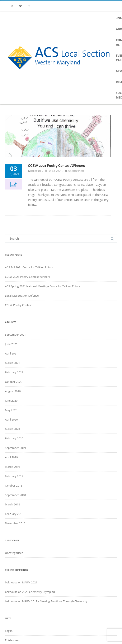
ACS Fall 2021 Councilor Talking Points (29, 267)
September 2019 (15, 448)
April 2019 (11, 457)
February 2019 (14, 476)
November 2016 (15, 523)
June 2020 (11, 401)
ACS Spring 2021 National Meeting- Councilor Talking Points (43, 286)
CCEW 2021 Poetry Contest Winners (56, 166)
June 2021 (11, 344)
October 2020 (14, 382)
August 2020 (13, 391)
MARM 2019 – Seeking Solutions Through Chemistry (55, 601)
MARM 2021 (30, 582)
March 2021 (13, 363)
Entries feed (13, 640)
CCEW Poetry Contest (18, 305)
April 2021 (11, 353)
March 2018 (13, 504)
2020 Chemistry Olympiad (38, 592)
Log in (9, 631)
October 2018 (14, 486)
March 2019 (13, 467)
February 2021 (14, 372)
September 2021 (15, 335)
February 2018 (14, 514)
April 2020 (11, 419)
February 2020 (14, 438)
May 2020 (11, 410)
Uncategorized (76, 171)
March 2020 (13, 429)
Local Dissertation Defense (22, 296)
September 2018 (15, 495)
